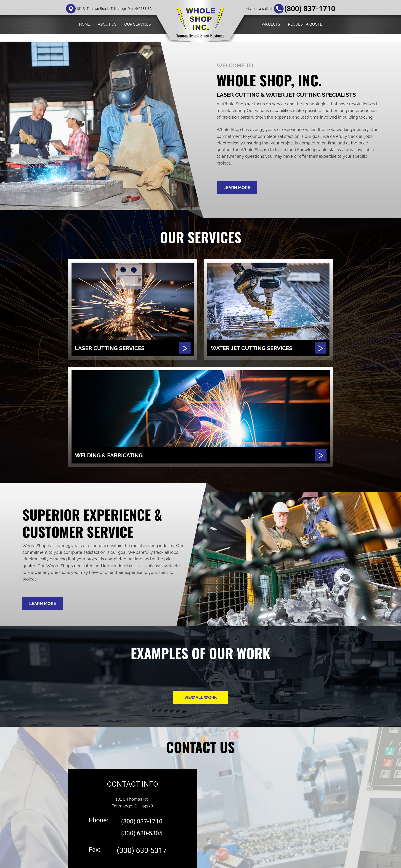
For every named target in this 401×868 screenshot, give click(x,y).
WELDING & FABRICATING (115, 455)
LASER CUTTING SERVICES (116, 348)
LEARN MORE (237, 188)
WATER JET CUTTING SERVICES (259, 348)
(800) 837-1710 (310, 9)
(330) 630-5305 (142, 833)
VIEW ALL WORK (201, 697)
